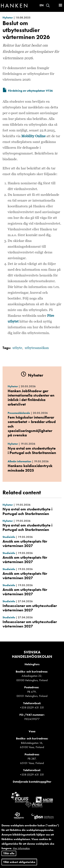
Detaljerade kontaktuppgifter (32, 782)
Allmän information (19, 461)
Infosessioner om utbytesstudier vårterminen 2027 (30, 608)
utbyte (17, 348)
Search (48, 6)
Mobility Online (33, 136)
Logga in (54, 6)
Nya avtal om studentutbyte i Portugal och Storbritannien (32, 451)
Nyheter (8, 18)
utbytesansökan (37, 348)
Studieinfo (9, 537)
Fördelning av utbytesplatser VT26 (30, 91)
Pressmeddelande (19, 413)
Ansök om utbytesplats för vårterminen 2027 (25, 544)
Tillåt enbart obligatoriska (19, 862)
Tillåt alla (9, 853)
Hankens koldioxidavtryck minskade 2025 (30, 468)
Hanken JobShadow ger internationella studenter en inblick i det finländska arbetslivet (31, 398)
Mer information (21, 848)
